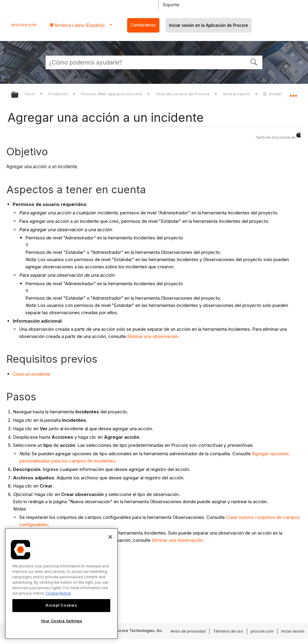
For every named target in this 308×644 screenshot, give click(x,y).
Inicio (31, 94)
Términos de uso (228, 631)
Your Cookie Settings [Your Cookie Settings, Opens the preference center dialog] (61, 621)
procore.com (24, 25)
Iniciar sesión (293, 631)
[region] (61, 584)
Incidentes (276, 94)
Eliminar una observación (153, 336)
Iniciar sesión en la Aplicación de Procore (209, 25)
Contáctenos (143, 25)
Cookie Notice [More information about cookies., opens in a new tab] (58, 593)
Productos (59, 94)
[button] (254, 62)
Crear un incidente (31, 374)
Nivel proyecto (237, 94)
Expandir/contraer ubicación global (293, 93)
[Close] (110, 537)
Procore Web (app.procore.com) (112, 94)
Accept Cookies (61, 605)
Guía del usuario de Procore (183, 94)
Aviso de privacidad (188, 631)
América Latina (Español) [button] (79, 25)
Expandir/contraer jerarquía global (19, 95)
